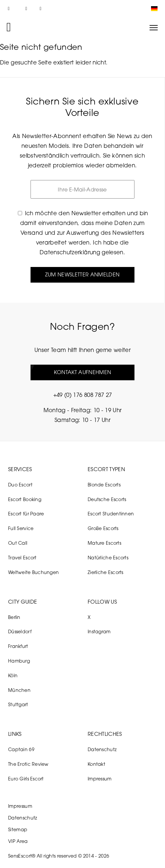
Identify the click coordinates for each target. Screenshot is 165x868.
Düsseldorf (20, 631)
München (19, 690)
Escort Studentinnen (111, 514)
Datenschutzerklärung (70, 252)
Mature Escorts (104, 543)
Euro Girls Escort (26, 779)
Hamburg (19, 661)
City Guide (23, 602)
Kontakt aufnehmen (82, 372)
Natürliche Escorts (108, 558)
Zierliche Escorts (106, 572)
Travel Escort (22, 558)
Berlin (14, 617)
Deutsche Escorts (107, 499)
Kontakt (96, 764)
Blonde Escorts (104, 485)
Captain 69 (21, 750)
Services (20, 469)
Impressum (100, 779)
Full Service (21, 528)
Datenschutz (102, 750)
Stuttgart (18, 704)
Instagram (99, 631)
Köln (13, 675)
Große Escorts (103, 528)
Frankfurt (18, 646)
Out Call (18, 543)
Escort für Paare (26, 514)
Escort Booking (25, 499)
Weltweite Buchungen (33, 572)
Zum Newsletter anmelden (82, 274)
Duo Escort (20, 485)
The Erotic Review (28, 764)
